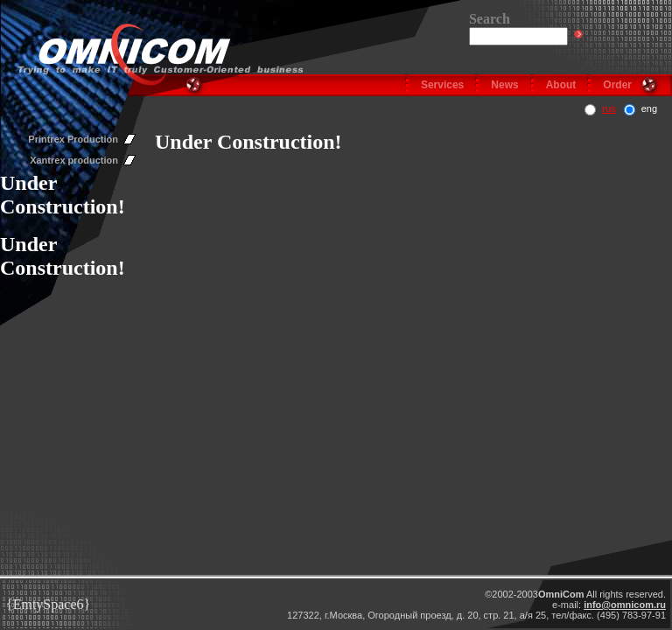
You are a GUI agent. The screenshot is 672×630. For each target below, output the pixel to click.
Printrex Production (73, 139)
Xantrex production (74, 160)
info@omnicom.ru (625, 605)
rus (609, 108)
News (504, 85)
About (561, 85)
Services (442, 85)
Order (617, 85)
